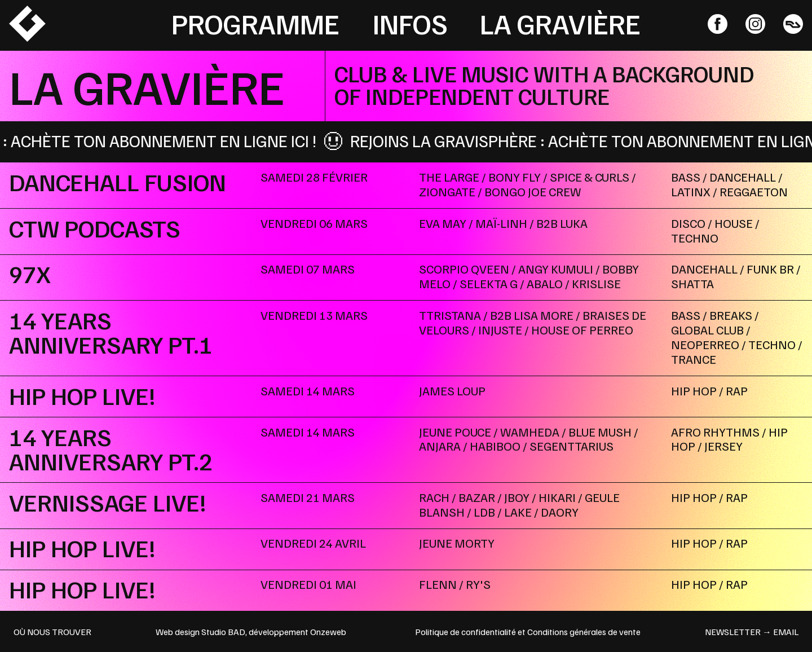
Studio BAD (223, 632)
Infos (410, 23)
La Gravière (560, 23)
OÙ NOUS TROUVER (52, 632)
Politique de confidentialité (465, 632)
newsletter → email (752, 632)
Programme (255, 23)
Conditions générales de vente (584, 632)
